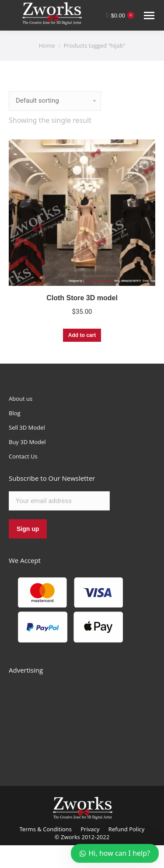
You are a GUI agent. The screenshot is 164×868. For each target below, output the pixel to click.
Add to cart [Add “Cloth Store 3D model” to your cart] (82, 335)
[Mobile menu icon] (149, 16)
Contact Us (23, 456)
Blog (15, 413)
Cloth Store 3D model (82, 298)
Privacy (90, 829)
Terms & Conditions (46, 829)
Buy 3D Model (27, 442)
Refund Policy (127, 829)
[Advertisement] (74, 720)
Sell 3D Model (27, 427)
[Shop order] (55, 101)
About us (21, 399)
